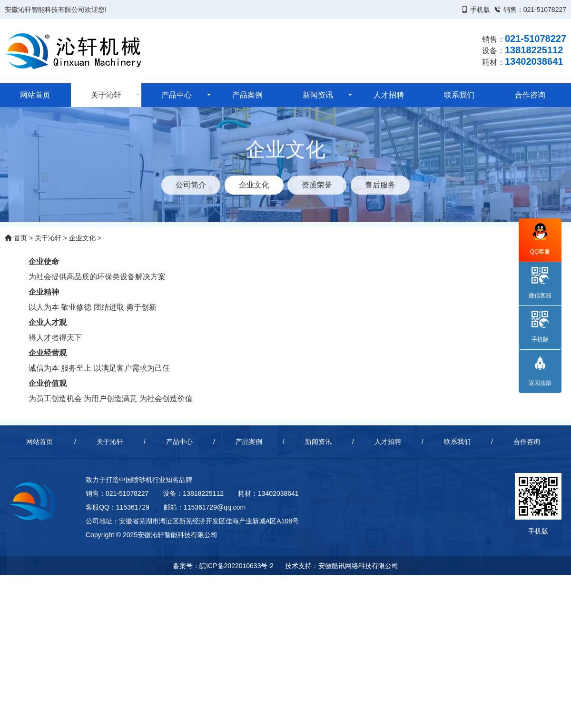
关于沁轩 (106, 95)
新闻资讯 (318, 95)
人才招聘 (389, 95)
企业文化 (82, 238)
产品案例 (247, 95)
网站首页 (35, 95)
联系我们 (459, 95)
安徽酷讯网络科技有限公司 (358, 566)
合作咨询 (530, 95)
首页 (16, 238)
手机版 (480, 10)
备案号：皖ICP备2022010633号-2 (223, 566)
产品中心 (177, 95)
